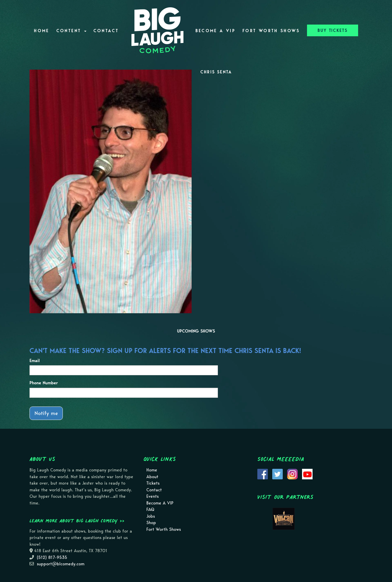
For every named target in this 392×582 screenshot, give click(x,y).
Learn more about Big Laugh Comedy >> (77, 521)
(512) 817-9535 (52, 557)
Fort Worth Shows (271, 31)
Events (152, 496)
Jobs (151, 516)
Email (35, 361)
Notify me (46, 413)
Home (41, 31)
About (152, 477)
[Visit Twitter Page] (277, 473)
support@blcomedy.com (61, 564)
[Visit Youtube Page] (307, 473)
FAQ (150, 509)
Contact (106, 31)
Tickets (153, 483)
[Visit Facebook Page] (263, 473)
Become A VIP (215, 31)
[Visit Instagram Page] (292, 473)
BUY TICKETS (333, 30)
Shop (151, 523)
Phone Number (44, 383)
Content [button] (71, 31)
